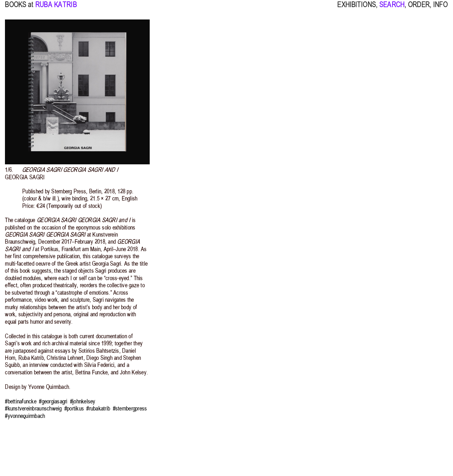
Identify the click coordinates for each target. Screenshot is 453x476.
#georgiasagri (53, 401)
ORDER (419, 9)
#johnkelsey (83, 401)
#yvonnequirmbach (25, 416)
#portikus (74, 408)
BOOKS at (19, 9)
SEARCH (392, 9)
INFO (441, 9)
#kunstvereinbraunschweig (33, 408)
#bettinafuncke (21, 401)
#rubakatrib (98, 408)
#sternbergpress (130, 408)
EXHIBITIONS (356, 9)
